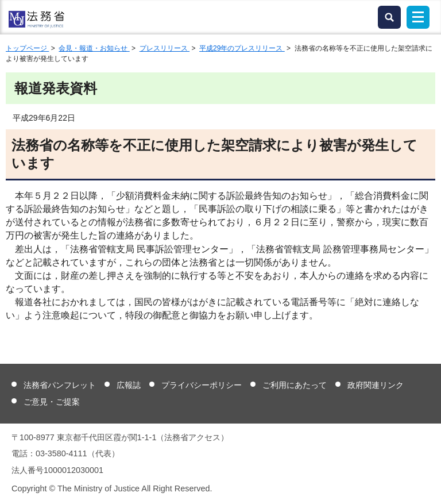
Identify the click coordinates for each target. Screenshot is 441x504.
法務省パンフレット (60, 385)
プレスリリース (165, 48)
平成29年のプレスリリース (242, 48)
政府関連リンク (376, 385)
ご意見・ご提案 (52, 402)
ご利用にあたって (295, 385)
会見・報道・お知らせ (94, 48)
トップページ (27, 48)
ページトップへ (425, 486)
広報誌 (129, 385)
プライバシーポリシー (202, 385)
